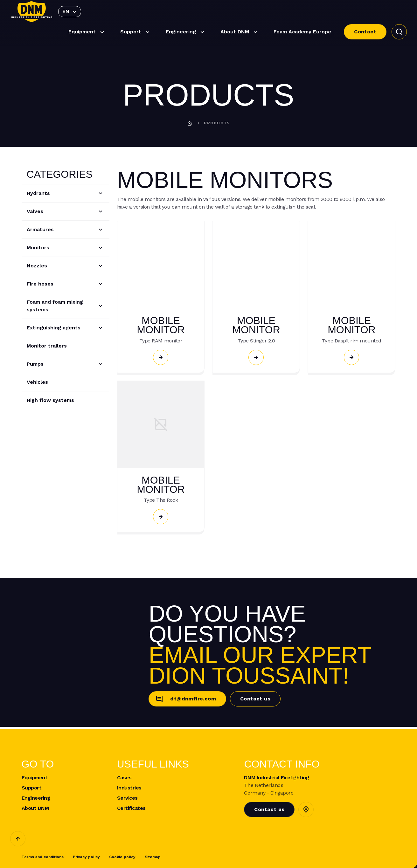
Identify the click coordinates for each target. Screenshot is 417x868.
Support (136, 32)
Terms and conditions (43, 857)
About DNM (240, 32)
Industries (129, 788)
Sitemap (153, 857)
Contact (365, 32)
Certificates (131, 808)
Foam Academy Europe (302, 32)
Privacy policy (86, 857)
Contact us (255, 699)
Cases (124, 778)
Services (127, 798)
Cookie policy (122, 857)
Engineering (186, 32)
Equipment (87, 32)
